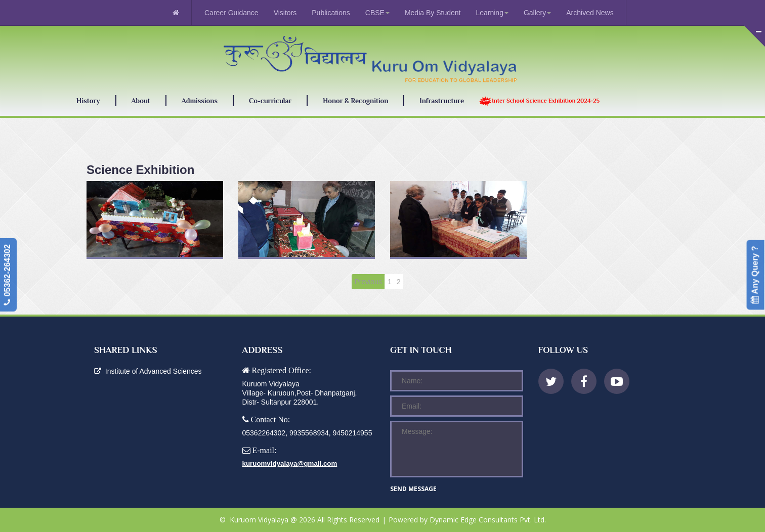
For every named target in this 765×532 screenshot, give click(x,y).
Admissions (200, 101)
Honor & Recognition (355, 101)
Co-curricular (270, 101)
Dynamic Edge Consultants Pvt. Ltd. (488, 520)
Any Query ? (755, 275)
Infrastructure (442, 101)
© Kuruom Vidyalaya (255, 520)
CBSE (377, 13)
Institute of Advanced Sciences (148, 371)
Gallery (537, 13)
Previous (368, 282)
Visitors (285, 13)
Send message (413, 489)
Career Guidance (231, 13)
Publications (331, 13)
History (88, 101)
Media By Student (433, 13)
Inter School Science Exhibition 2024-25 (539, 101)
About (141, 101)
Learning (492, 13)
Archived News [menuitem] (590, 13)
